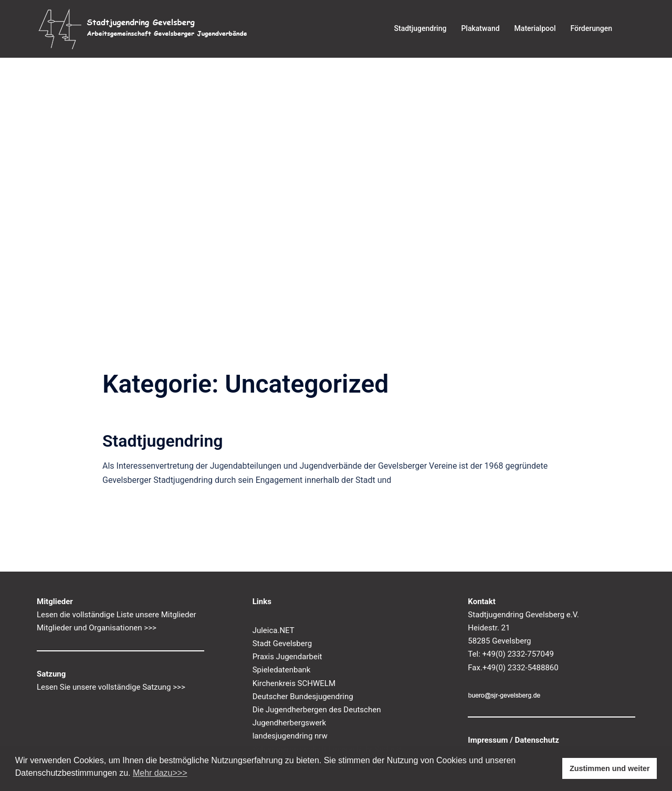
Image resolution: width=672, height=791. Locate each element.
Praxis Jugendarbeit (287, 657)
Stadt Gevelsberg (282, 644)
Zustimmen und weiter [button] (610, 768)
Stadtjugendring (421, 28)
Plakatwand (480, 28)
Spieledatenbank (282, 670)
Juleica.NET (274, 630)
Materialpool (535, 28)
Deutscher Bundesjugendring (303, 697)
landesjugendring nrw (290, 736)
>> (181, 687)
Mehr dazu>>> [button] (160, 773)
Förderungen (591, 28)
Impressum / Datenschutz (513, 740)
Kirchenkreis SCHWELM (294, 683)
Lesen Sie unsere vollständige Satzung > (107, 687)
